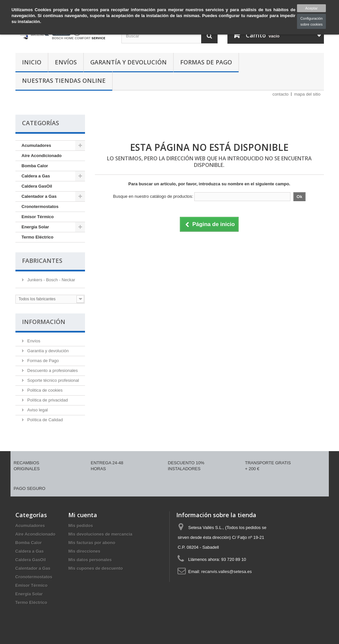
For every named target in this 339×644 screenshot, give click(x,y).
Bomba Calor (35, 166)
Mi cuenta (83, 515)
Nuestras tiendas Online (64, 80)
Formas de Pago (206, 62)
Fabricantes (42, 261)
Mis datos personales (90, 560)
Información (44, 322)
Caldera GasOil (37, 186)
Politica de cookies (44, 390)
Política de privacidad (47, 400)
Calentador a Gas (39, 196)
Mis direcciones (84, 551)
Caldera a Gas (36, 176)
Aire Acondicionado (42, 156)
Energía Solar (35, 227)
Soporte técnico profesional (53, 380)
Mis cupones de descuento (95, 568)
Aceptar (311, 8)
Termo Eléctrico (38, 237)
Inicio (32, 62)
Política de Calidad (45, 420)
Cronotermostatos (40, 207)
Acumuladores (36, 145)
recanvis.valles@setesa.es (226, 572)
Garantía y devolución (128, 62)
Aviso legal (37, 410)
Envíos (66, 62)
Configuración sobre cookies (311, 21)
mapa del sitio (307, 94)
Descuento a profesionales (52, 370)
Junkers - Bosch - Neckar (51, 280)
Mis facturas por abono (92, 543)
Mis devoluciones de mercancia (100, 534)
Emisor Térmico (38, 217)
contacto (280, 94)
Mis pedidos (81, 526)
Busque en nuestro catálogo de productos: (153, 196)
